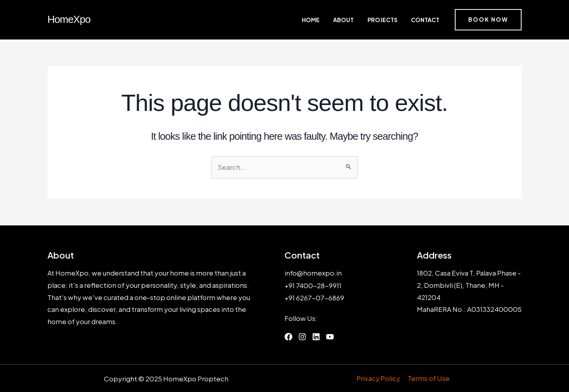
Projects (390, 20)
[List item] (288, 336)
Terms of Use (429, 378)
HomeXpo (69, 19)
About (358, 20)
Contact (426, 20)
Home (332, 20)
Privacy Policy (379, 378)
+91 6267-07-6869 (315, 297)
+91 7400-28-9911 (313, 285)
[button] (488, 20)
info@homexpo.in (313, 273)
